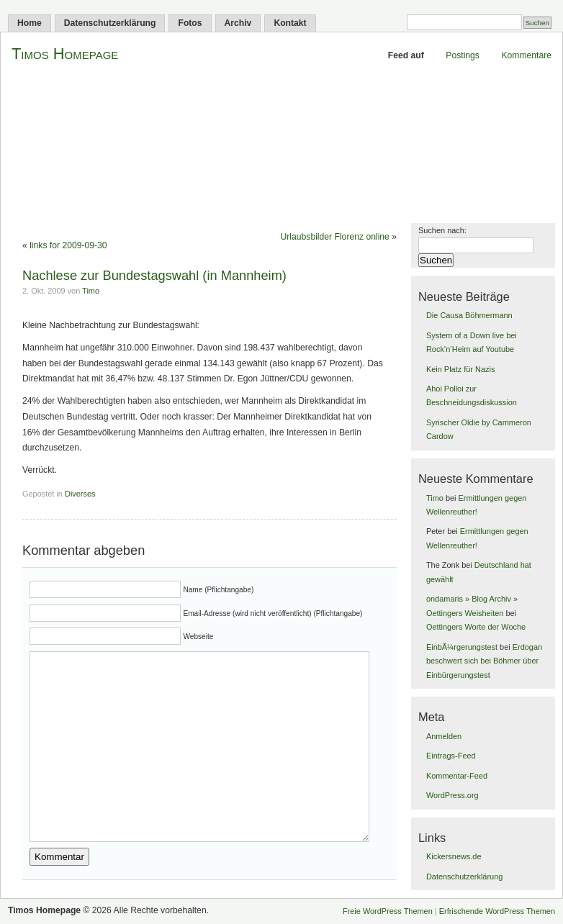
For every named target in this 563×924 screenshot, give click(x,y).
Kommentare (526, 55)
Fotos (190, 23)
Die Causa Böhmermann (469, 315)
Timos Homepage (65, 54)
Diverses (80, 494)
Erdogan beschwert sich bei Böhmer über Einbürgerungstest (484, 661)
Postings (463, 55)
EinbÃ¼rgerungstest (462, 647)
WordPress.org (452, 795)
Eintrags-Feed (451, 756)
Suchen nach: (442, 230)
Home (30, 23)
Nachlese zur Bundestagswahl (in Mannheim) (154, 275)
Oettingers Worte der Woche (476, 627)
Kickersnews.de (454, 856)
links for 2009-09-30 (68, 245)
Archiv (238, 23)
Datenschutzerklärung (110, 23)
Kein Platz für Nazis (460, 369)
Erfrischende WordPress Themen (497, 911)
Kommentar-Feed (457, 776)
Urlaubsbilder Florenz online (335, 237)
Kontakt (290, 23)
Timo (91, 291)
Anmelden (444, 736)
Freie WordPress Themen (388, 911)
